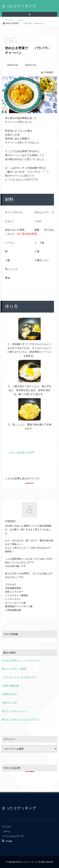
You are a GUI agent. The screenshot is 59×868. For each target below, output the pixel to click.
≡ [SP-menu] (29, 14)
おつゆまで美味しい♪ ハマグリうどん (21, 660)
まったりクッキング (19, 6)
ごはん (12, 452)
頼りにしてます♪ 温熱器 (14, 669)
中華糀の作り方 (9, 694)
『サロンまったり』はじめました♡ (19, 677)
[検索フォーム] (26, 640)
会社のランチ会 (9, 702)
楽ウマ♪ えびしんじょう (14, 711)
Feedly (9, 841)
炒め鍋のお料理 (25, 452)
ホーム (7, 831)
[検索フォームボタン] (54, 640)
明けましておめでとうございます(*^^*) (20, 719)
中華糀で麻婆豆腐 (10, 686)
